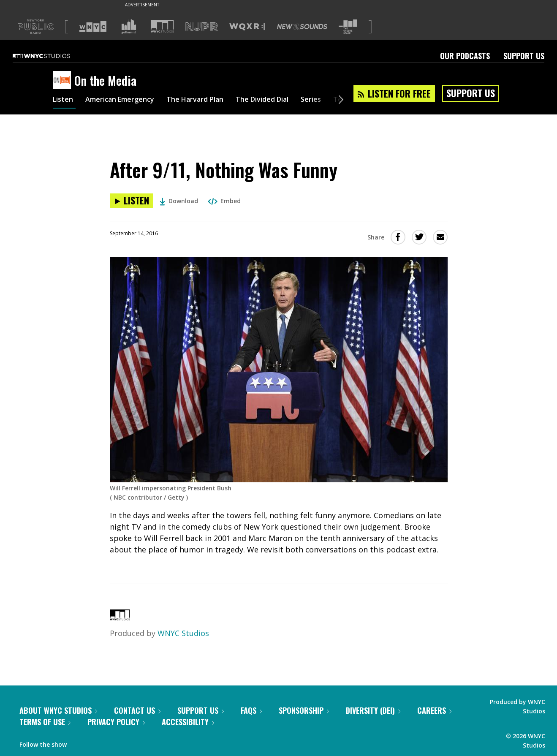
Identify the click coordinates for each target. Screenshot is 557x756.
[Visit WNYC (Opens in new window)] (93, 27)
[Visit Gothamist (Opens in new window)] (129, 27)
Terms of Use (45, 722)
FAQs (251, 710)
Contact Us (137, 710)
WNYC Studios (183, 633)
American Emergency (127, 101)
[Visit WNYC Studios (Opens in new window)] (162, 26)
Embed (224, 201)
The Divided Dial (286, 101)
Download (179, 201)
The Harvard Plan (211, 101)
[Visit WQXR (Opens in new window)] (247, 27)
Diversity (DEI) (373, 710)
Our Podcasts (465, 56)
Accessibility (188, 722)
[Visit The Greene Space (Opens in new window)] (348, 27)
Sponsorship (304, 710)
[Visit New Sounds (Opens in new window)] (302, 27)
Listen (64, 101)
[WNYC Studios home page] (52, 56)
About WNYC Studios (58, 710)
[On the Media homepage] (64, 81)
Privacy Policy (116, 722)
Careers (434, 710)
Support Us (524, 56)
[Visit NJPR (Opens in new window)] (202, 27)
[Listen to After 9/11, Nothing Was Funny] (132, 201)
